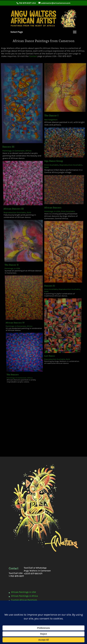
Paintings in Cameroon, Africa (20, 125)
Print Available (50, 134)
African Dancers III (19, 159)
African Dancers (51, 159)
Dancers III (12, 122)
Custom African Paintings (24, 600)
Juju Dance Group (52, 131)
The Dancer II (19, 188)
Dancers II (48, 198)
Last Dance (48, 228)
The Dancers (22, 235)
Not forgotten (50, 105)
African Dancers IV (23, 214)
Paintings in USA (19, 190)
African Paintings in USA (24, 592)
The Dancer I (51, 102)
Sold (31, 161)
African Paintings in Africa (24, 596)
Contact (33, 52)
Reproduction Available (20, 161)
